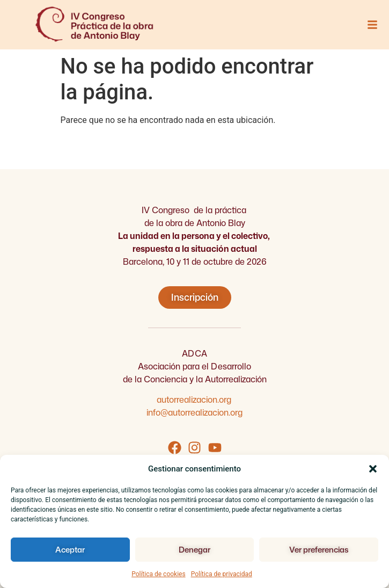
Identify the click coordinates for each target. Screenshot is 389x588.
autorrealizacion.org (195, 400)
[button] (373, 469)
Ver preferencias (319, 550)
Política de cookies (159, 574)
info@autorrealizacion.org (194, 412)
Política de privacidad (222, 574)
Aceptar (70, 550)
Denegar (194, 550)
